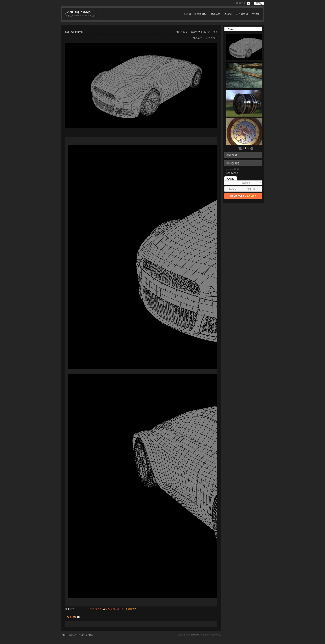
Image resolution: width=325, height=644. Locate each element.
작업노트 (216, 14)
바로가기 (241, 3)
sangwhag (232, 173)
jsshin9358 (232, 169)
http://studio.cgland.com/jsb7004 (84, 15)
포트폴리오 (201, 14)
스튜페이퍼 (242, 14)
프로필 (187, 14)
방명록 (256, 14)
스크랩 (228, 14)
